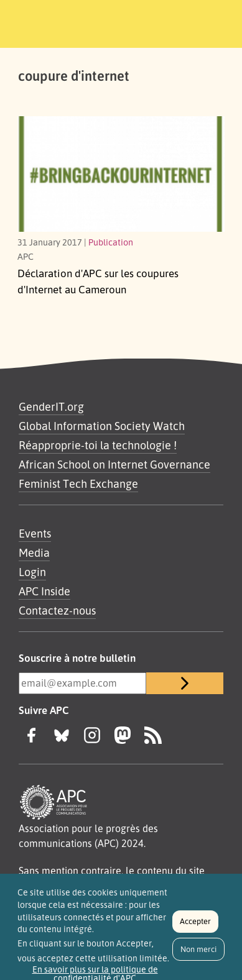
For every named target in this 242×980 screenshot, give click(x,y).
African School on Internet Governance (114, 464)
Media (34, 552)
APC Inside (44, 591)
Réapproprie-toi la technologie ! (98, 445)
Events (35, 533)
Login (32, 572)
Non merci (198, 953)
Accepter (195, 925)
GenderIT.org (51, 406)
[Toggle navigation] (215, 22)
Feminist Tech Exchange (78, 483)
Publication (111, 242)
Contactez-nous (57, 610)
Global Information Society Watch (102, 426)
